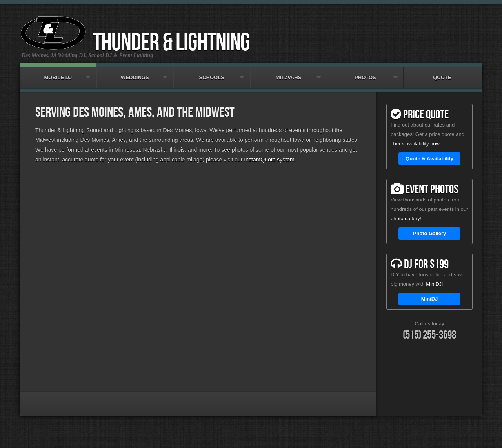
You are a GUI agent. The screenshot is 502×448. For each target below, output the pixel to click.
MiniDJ (434, 284)
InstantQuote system (269, 160)
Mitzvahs (289, 74)
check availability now (415, 144)
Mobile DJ (58, 74)
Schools (212, 74)
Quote (442, 74)
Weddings (135, 74)
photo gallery (405, 219)
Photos (366, 74)
